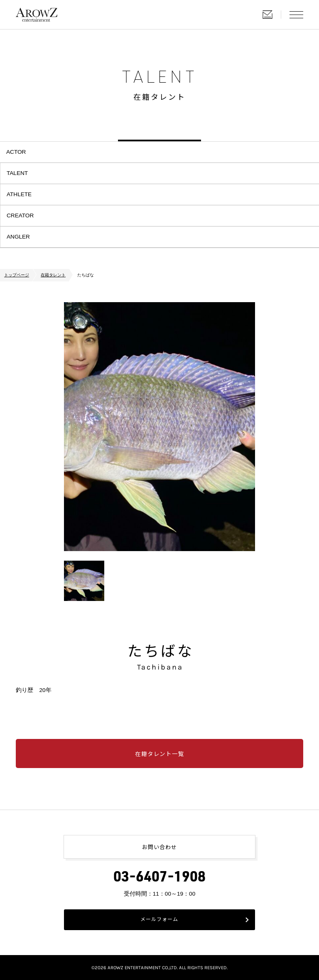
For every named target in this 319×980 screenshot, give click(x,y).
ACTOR (16, 152)
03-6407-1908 (159, 878)
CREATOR (20, 215)
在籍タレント (53, 275)
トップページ (17, 275)
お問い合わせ (267, 15)
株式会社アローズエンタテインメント (37, 15)
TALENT (17, 173)
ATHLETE (19, 194)
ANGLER (18, 237)
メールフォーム (159, 920)
